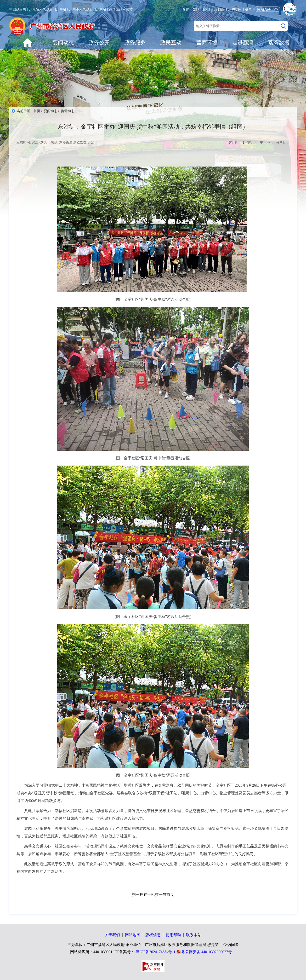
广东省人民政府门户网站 (48, 9)
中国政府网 (18, 9)
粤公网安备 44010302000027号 (207, 952)
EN (205, 9)
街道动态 (68, 111)
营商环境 (207, 43)
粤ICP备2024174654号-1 (155, 952)
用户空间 (235, 9)
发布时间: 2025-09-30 (32, 142)
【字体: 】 (258, 143)
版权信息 (153, 935)
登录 (249, 9)
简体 (186, 9)
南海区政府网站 (121, 9)
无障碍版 (218, 9)
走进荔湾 (243, 43)
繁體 (196, 9)
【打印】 (234, 142)
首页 (37, 111)
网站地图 (133, 935)
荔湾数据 (279, 43)
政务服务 (135, 43)
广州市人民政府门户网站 (88, 9)
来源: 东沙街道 (61, 142)
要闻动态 (63, 43)
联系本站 (194, 935)
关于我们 (112, 935)
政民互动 (171, 43)
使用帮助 (173, 935)
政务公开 (99, 43)
